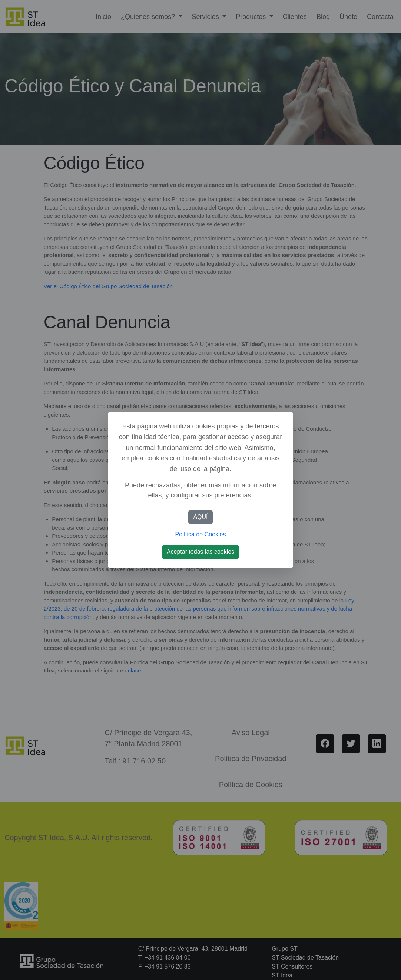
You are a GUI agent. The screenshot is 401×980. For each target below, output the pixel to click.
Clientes (295, 17)
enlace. (133, 670)
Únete (348, 17)
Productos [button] (252, 17)
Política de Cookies (201, 534)
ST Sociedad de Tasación (305, 958)
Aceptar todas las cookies (201, 552)
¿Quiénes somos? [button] (149, 17)
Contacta (380, 17)
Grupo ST (284, 949)
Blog (323, 17)
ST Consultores (292, 966)
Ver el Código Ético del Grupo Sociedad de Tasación (108, 286)
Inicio (103, 17)
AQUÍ (200, 517)
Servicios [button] (206, 17)
